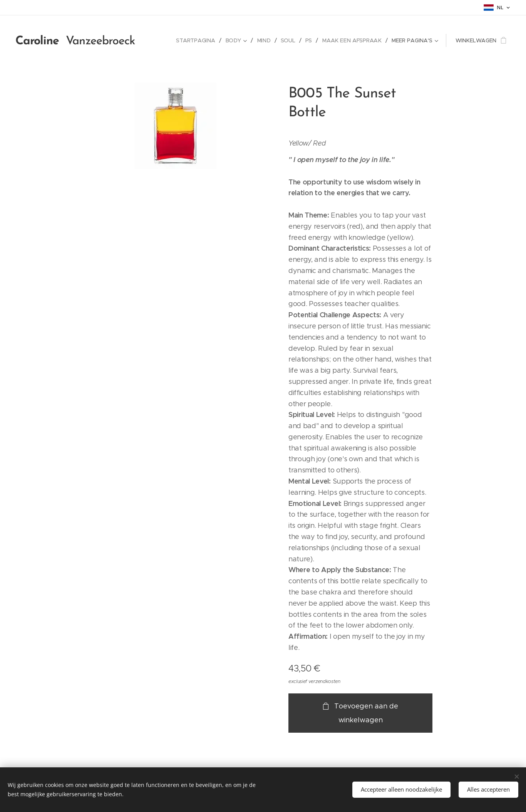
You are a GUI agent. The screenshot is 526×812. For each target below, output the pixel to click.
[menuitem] (199, 40)
